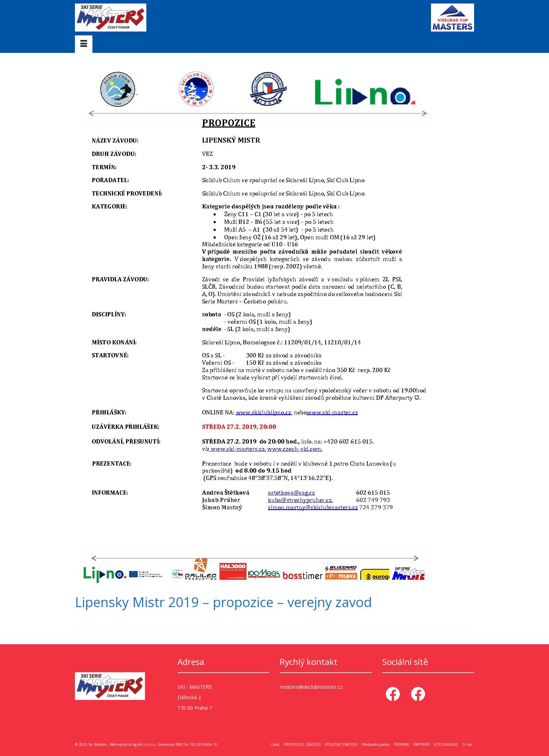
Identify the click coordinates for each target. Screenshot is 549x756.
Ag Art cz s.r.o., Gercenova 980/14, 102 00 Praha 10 (175, 744)
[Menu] (84, 44)
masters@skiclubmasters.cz (311, 687)
